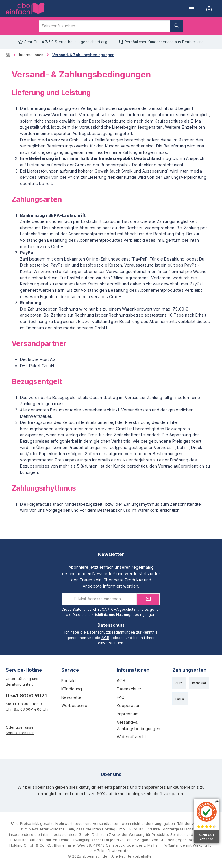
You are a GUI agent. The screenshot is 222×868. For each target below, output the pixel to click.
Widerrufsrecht (131, 737)
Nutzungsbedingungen (136, 615)
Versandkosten (106, 824)
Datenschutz (129, 689)
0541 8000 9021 (26, 696)
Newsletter (72, 697)
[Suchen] (177, 26)
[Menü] (192, 9)
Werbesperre (74, 705)
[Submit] (148, 599)
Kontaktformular (20, 733)
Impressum (128, 714)
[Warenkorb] (209, 9)
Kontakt (69, 680)
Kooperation (129, 705)
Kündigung (72, 689)
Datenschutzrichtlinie (90, 615)
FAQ (121, 697)
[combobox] (104, 26)
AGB (105, 638)
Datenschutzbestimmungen (111, 632)
